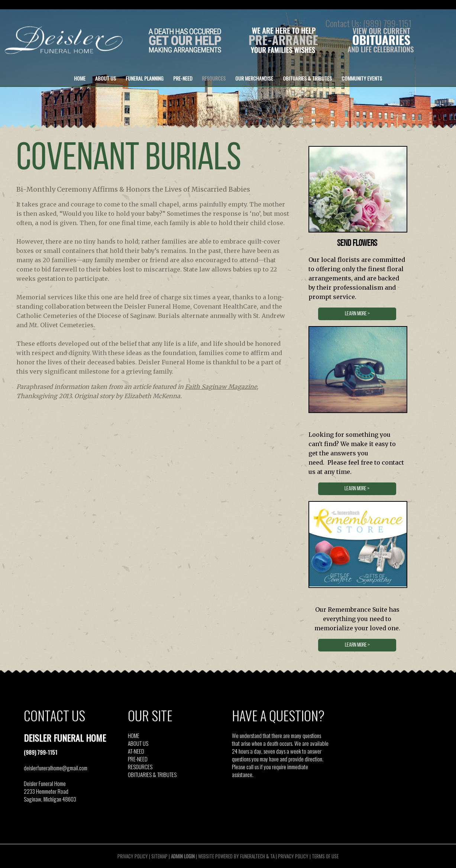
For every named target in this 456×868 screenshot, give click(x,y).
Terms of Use (325, 856)
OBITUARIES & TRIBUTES (152, 774)
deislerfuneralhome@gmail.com (56, 768)
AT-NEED (136, 751)
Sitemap (159, 856)
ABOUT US (138, 743)
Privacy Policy (133, 856)
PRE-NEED (138, 759)
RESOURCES (140, 767)
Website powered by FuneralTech (232, 856)
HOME (134, 735)
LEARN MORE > (357, 314)
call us (253, 767)
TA (272, 856)
